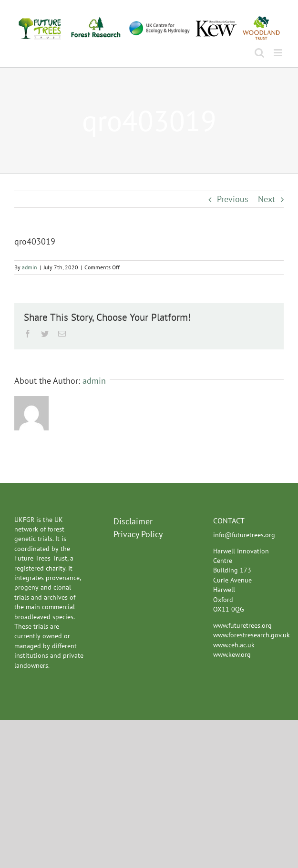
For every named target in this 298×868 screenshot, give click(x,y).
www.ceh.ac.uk (234, 645)
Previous (233, 199)
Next (267, 199)
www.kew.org (232, 654)
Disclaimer (133, 521)
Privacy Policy (138, 534)
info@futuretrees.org (244, 535)
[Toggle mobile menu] (279, 53)
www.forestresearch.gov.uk (252, 635)
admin (30, 267)
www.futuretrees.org (242, 625)
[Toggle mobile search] (259, 53)
